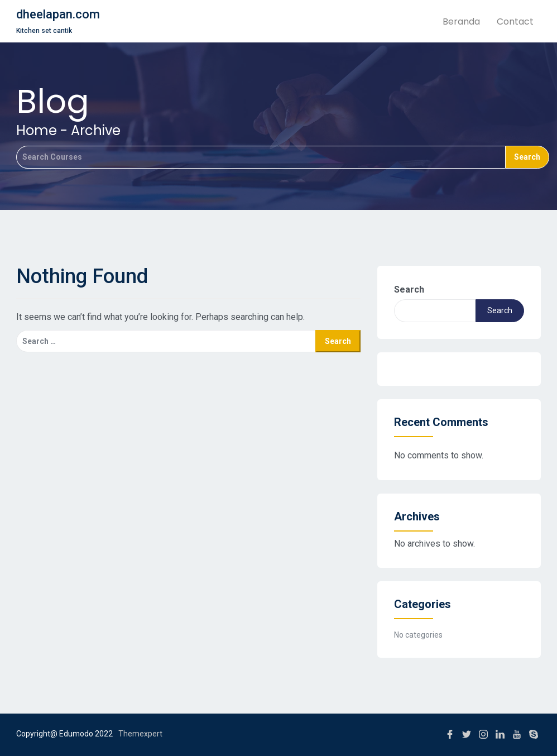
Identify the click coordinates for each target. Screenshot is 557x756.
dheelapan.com (58, 14)
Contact (515, 21)
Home (37, 130)
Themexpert (140, 734)
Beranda (461, 21)
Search (409, 290)
